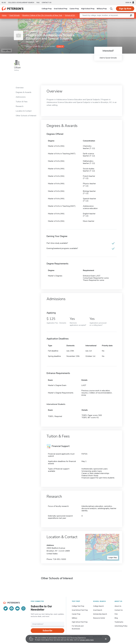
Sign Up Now (125, 9)
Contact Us (119, 610)
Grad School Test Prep (80, 610)
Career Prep (74, 9)
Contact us (47, 3)
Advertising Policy (121, 626)
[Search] (111, 9)
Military (75, 618)
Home (4, 15)
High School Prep (88, 9)
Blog (4, 3)
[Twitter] (6, 608)
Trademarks (119, 622)
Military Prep (102, 9)
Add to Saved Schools (108, 58)
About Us (118, 606)
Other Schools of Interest (26, 116)
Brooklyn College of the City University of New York (42, 15)
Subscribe (47, 631)
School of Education (73, 15)
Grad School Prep (61, 9)
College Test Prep (78, 606)
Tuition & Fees (22, 102)
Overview (20, 88)
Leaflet (108, 20)
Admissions (21, 97)
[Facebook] (12, 608)
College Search (98, 606)
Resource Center (99, 618)
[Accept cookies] (104, 639)
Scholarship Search (100, 614)
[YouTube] (17, 608)
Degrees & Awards (24, 92)
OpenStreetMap (120, 20)
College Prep (47, 9)
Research (20, 106)
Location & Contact (24, 111)
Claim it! (60, 46)
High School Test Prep (80, 622)
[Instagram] (23, 608)
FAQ (38, 3)
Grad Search (98, 610)
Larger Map (7, 50)
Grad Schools (14, 15)
